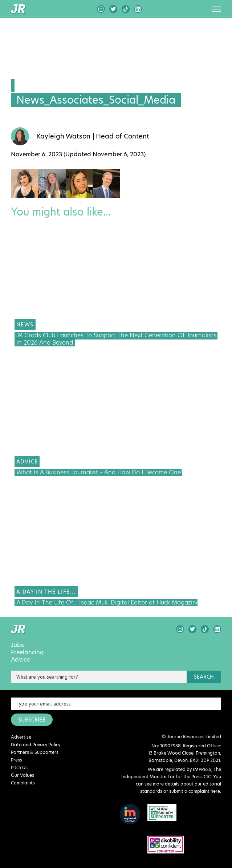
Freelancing (27, 652)
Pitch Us (19, 767)
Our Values (23, 775)
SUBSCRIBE (32, 720)
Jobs (17, 645)
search (204, 677)
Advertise (21, 737)
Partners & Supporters (35, 752)
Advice (20, 660)
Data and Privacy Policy (36, 745)
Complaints (23, 783)
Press (17, 760)
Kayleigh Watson (63, 136)
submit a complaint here (195, 791)
